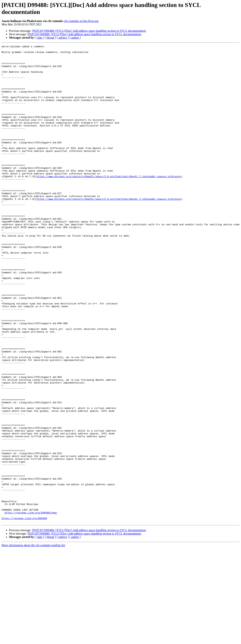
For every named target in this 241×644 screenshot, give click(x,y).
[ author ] (75, 38)
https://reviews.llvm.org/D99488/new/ (31, 606)
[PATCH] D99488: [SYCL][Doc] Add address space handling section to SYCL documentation (89, 31)
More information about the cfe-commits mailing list (33, 641)
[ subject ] (63, 38)
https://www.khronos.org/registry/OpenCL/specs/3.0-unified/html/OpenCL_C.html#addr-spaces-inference (109, 203)
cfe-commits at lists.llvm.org (81, 21)
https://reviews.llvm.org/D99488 (24, 613)
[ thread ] (50, 38)
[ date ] (40, 38)
